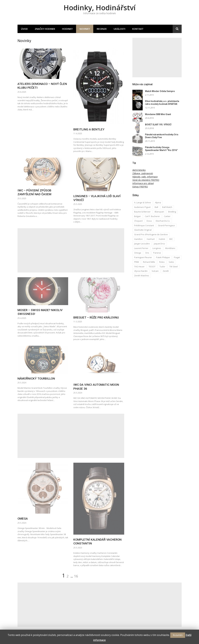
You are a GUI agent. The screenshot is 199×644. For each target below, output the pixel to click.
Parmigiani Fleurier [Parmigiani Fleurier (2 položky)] (143, 257)
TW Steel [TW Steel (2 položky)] (174, 267)
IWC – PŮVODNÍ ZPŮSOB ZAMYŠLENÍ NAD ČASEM (34, 192)
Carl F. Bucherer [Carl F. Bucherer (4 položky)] (152, 216)
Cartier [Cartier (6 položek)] (167, 216)
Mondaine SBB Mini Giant (158, 114)
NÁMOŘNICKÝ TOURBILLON (36, 379)
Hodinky (67, 29)
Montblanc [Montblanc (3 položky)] (170, 248)
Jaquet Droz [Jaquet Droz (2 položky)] (159, 244)
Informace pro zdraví (143, 183)
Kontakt (138, 29)
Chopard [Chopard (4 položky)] (138, 221)
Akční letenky (139, 170)
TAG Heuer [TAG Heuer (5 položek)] (139, 267)
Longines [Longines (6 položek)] (157, 248)
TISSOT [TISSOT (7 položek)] (152, 267)
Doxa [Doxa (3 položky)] (149, 221)
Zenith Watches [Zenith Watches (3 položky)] (142, 276)
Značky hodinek (45, 29)
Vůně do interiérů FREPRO (146, 180)
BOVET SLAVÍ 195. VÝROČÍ (158, 125)
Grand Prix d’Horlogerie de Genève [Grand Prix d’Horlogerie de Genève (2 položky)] (151, 234)
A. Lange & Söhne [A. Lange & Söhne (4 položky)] (143, 202)
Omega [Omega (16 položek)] (138, 253)
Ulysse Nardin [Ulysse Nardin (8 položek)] (141, 271)
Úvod (24, 29)
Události (119, 29)
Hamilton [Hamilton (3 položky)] (138, 239)
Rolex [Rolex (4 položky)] (162, 262)
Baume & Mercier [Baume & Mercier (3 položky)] (142, 212)
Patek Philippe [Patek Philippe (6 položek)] (163, 257)
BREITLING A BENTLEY (89, 129)
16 (76, 576)
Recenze (102, 29)
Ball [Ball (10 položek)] (156, 207)
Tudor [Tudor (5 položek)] (162, 267)
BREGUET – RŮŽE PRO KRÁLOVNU (96, 317)
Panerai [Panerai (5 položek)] (157, 253)
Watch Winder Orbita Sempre (160, 91)
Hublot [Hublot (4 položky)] (162, 239)
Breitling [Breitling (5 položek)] (172, 212)
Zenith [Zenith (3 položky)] (166, 271)
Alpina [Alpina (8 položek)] (158, 202)
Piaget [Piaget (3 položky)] (177, 257)
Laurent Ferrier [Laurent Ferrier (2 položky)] (141, 248)
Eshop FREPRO (140, 187)
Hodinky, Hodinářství (100, 8)
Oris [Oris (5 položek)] (147, 253)
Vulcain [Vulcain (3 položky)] (155, 271)
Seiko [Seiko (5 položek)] (171, 262)
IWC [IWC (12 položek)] (171, 239)
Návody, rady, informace (145, 177)
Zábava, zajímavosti (143, 173)
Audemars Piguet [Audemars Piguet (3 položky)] (142, 207)
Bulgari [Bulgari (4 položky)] (137, 216)
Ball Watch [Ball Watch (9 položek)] (167, 207)
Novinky (85, 29)
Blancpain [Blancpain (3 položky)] (159, 212)
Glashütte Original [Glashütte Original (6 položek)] (143, 230)
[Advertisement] (71, 250)
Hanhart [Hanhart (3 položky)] (151, 239)
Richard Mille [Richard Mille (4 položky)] (149, 262)
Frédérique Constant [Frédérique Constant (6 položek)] (144, 225)
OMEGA (23, 519)
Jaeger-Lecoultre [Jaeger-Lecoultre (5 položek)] (142, 244)
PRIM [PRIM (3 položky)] (137, 262)
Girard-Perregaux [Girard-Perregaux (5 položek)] (166, 225)
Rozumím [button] (178, 635)
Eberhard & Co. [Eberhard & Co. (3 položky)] (163, 221)
